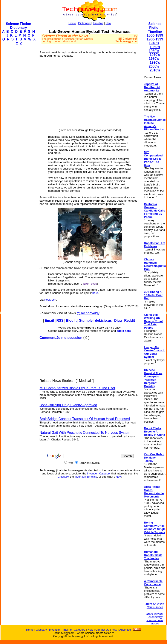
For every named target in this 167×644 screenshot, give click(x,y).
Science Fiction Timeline (155, 28)
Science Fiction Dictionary (18, 26)
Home (72, 23)
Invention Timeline (86, 477)
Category (80, 630)
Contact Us (102, 630)
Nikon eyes (90, 284)
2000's (154, 66)
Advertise (125, 630)
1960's (154, 51)
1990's (155, 63)
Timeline (98, 23)
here (95, 293)
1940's (154, 43)
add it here (124, 331)
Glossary (63, 477)
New (108, 23)
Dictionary (84, 23)
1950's (155, 47)
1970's (155, 55)
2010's (155, 70)
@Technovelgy (88, 313)
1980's (154, 59)
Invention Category (99, 473)
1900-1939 (155, 39)
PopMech (50, 300)
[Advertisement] (18, 113)
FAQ (114, 630)
